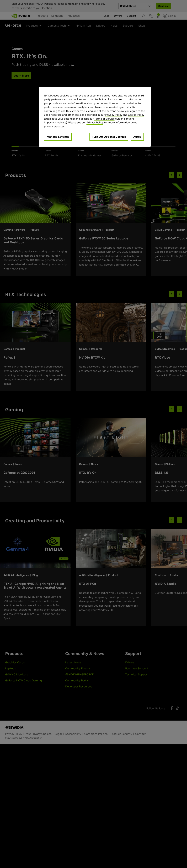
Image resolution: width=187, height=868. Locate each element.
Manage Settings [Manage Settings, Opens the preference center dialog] (58, 137)
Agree (137, 137)
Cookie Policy (136, 115)
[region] (95, 117)
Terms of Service (104, 119)
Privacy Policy (114, 115)
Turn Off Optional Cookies (109, 137)
